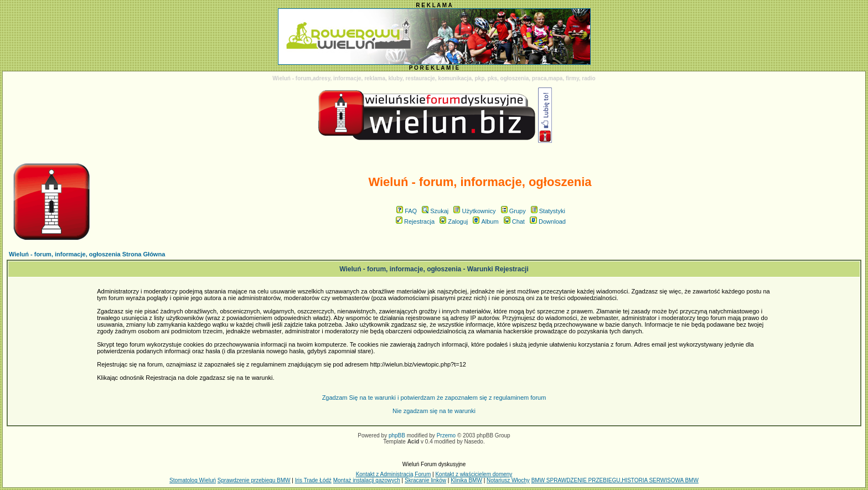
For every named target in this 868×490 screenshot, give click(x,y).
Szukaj (435, 211)
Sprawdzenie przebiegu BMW (254, 480)
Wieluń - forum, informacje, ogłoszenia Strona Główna (87, 254)
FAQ (407, 211)
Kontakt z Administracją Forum (394, 474)
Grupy (513, 211)
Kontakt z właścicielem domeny (474, 474)
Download (548, 221)
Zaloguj (454, 221)
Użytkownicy (474, 211)
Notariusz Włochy (508, 480)
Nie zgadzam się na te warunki (434, 411)
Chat (514, 221)
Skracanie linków (425, 480)
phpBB (397, 435)
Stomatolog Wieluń (193, 480)
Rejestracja (415, 221)
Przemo (446, 435)
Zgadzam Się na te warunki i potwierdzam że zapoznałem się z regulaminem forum (434, 398)
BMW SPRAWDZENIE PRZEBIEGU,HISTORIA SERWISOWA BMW (615, 480)
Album (485, 221)
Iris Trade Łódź (313, 480)
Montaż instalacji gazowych (367, 480)
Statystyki (548, 211)
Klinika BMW (466, 480)
